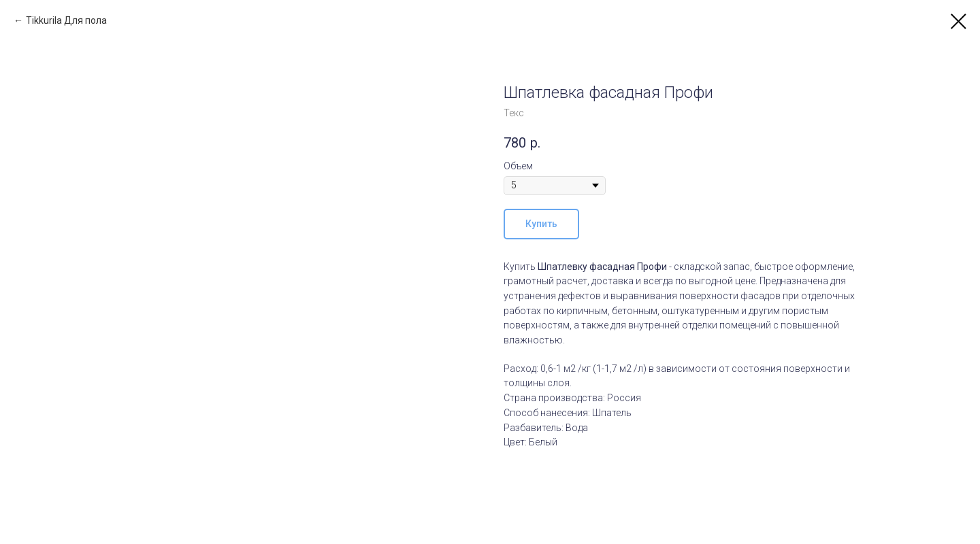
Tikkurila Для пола (66, 20)
